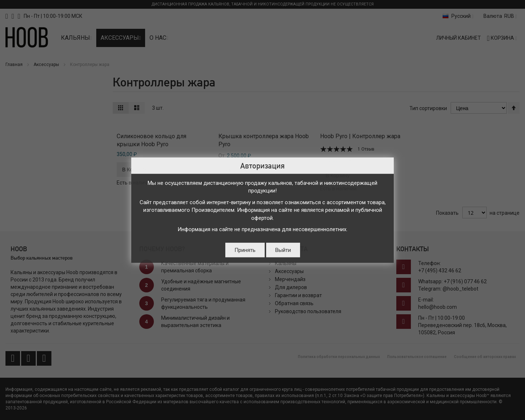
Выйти (283, 250)
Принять (245, 250)
